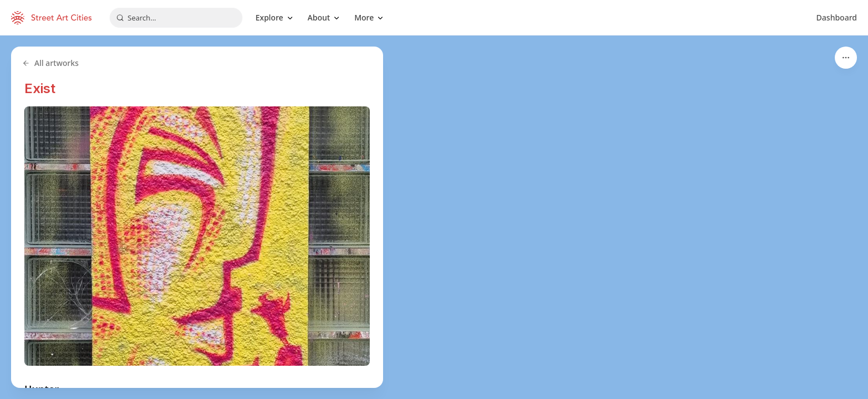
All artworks (50, 63)
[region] (434, 217)
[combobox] (176, 18)
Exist (40, 88)
